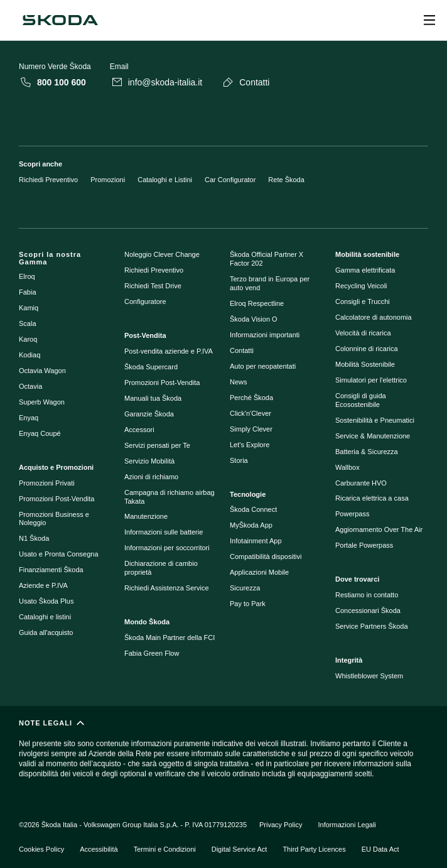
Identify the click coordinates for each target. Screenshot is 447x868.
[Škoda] (60, 20)
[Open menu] (429, 20)
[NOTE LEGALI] (223, 754)
